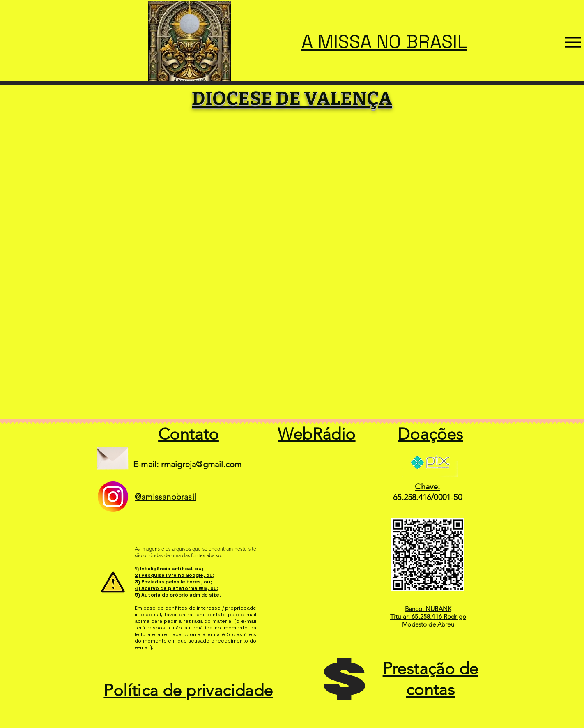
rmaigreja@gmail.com (201, 464)
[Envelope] (112, 455)
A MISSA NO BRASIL (384, 42)
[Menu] (573, 42)
